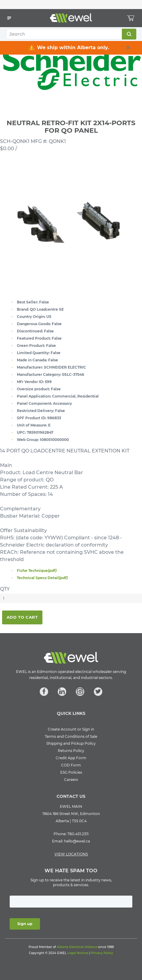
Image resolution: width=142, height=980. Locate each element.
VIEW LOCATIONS (71, 854)
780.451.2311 (78, 834)
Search (129, 34)
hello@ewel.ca (77, 841)
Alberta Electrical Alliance (77, 947)
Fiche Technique (37, 571)
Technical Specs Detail (42, 578)
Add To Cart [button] (22, 617)
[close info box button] (128, 48)
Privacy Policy (102, 953)
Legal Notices (78, 953)
